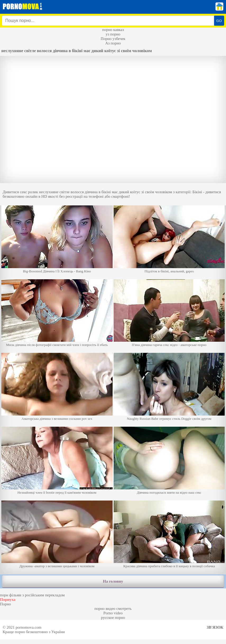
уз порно (113, 34)
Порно (5, 604)
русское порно (113, 618)
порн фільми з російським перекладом (32, 595)
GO (219, 21)
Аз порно (113, 43)
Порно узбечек (113, 39)
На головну (113, 581)
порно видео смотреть (113, 609)
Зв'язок (215, 627)
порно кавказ (113, 30)
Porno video (113, 613)
